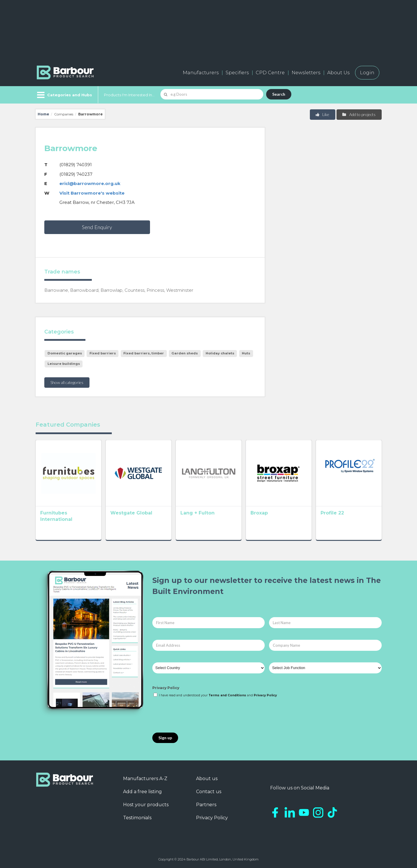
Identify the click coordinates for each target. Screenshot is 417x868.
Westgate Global (131, 513)
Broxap (259, 513)
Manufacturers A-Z (145, 779)
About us (207, 779)
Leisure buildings (64, 364)
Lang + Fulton (197, 513)
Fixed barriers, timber (144, 353)
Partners (206, 805)
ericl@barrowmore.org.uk (90, 183)
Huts (246, 353)
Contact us (209, 792)
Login (367, 73)
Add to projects (359, 114)
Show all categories (67, 382)
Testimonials (137, 818)
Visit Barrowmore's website (92, 193)
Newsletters (306, 73)
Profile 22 (332, 513)
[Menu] (64, 95)
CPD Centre (270, 73)
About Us (338, 73)
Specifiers (237, 73)
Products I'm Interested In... (129, 95)
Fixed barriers (103, 353)
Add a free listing (142, 792)
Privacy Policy (166, 688)
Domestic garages (65, 353)
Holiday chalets (220, 353)
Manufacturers (201, 73)
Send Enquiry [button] (97, 227)
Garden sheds (185, 353)
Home (43, 114)
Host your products (146, 805)
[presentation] (196, 715)
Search (279, 94)
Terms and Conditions (227, 695)
